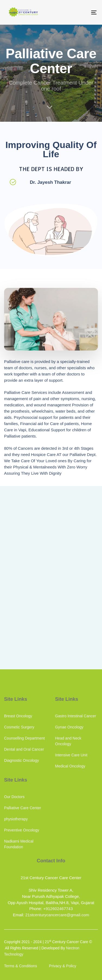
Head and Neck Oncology (68, 741)
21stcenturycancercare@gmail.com (57, 915)
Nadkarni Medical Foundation (19, 844)
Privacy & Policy (63, 966)
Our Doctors (14, 797)
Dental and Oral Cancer (24, 749)
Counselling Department (24, 738)
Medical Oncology (70, 766)
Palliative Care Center (23, 808)
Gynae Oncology (69, 727)
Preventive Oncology (22, 830)
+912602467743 (58, 909)
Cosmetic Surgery (19, 727)
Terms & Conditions (20, 966)
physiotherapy (16, 819)
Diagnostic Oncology (21, 760)
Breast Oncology (18, 716)
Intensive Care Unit (71, 755)
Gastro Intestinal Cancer (76, 716)
